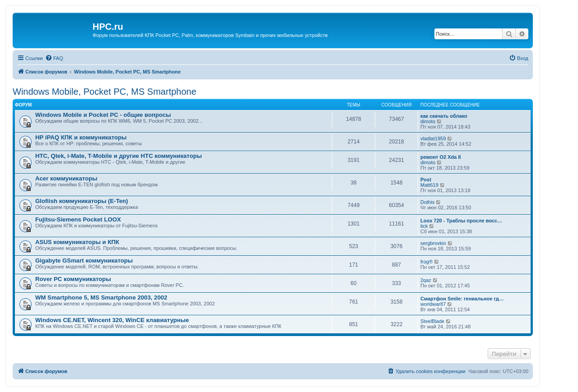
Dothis (427, 202)
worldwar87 (433, 304)
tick (424, 226)
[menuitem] (54, 58)
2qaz (426, 280)
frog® (427, 262)
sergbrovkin (433, 243)
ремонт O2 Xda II (441, 157)
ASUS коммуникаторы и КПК (77, 242)
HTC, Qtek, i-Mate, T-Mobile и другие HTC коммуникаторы (119, 156)
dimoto (428, 121)
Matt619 (429, 185)
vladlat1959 (433, 138)
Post (426, 180)
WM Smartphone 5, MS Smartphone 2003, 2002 (101, 297)
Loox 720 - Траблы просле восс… (461, 221)
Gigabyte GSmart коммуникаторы (84, 261)
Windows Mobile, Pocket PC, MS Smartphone (105, 92)
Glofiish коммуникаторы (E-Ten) (82, 201)
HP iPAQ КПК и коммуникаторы (81, 137)
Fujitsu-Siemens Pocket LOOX (78, 219)
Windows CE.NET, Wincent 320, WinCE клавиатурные (112, 320)
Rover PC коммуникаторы (73, 279)
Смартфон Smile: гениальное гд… (462, 299)
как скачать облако (444, 116)
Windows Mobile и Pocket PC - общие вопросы (103, 115)
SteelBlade (432, 321)
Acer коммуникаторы (66, 178)
